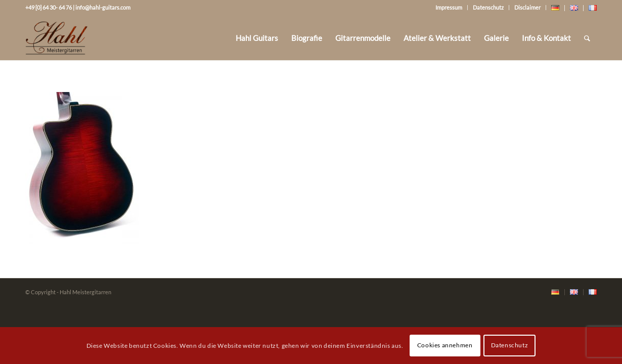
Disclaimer (527, 7)
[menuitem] (257, 38)
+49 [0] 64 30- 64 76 (49, 7)
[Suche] (587, 38)
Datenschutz (488, 7)
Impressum (449, 7)
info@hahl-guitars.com (103, 7)
